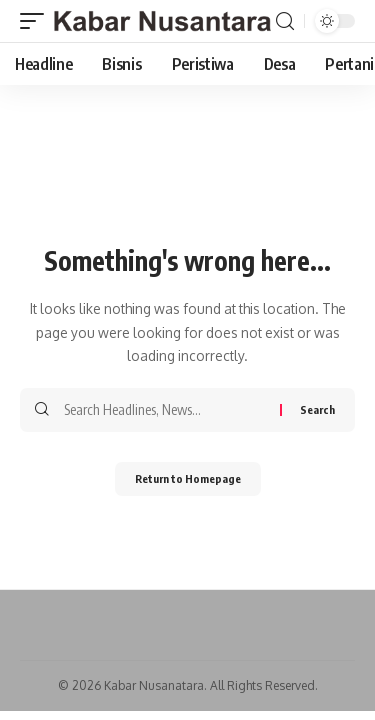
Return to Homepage (188, 478)
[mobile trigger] (37, 21)
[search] (285, 21)
